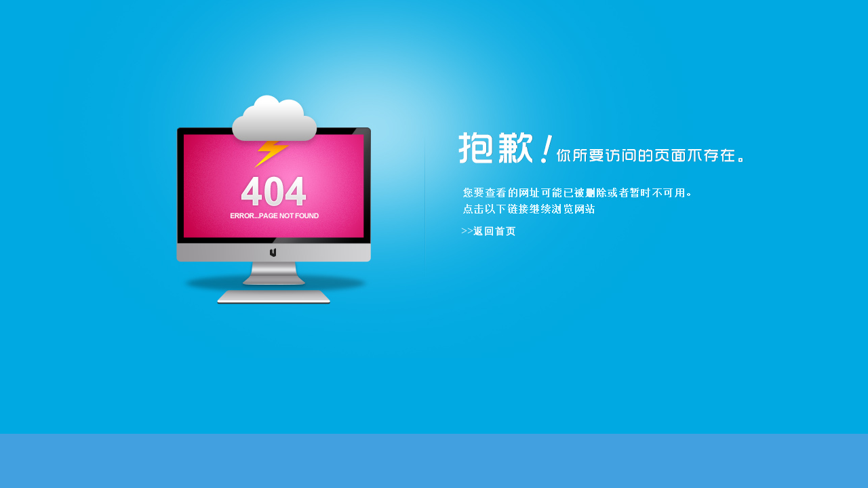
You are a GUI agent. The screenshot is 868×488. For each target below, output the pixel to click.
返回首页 (495, 231)
